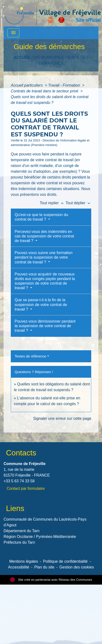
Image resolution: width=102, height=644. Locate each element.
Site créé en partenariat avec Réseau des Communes (51, 580)
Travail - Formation (65, 85)
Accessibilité (19, 567)
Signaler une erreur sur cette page (62, 418)
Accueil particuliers (27, 85)
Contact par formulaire (26, 488)
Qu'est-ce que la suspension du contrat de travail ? (41, 217)
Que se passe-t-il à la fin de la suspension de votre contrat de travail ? (41, 304)
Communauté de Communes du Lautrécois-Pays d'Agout (45, 522)
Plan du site (44, 567)
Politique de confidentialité (65, 561)
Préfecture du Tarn (19, 542)
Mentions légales (24, 561)
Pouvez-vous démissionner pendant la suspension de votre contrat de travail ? (45, 326)
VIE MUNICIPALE (49, 57)
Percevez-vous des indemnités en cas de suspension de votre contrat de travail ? (44, 236)
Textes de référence (30, 356)
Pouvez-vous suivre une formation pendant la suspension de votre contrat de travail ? (44, 257)
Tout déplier (78, 203)
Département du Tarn (22, 531)
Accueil (22, 57)
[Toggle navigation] (13, 33)
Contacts (21, 453)
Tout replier (53, 203)
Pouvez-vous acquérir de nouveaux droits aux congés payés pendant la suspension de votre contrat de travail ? (45, 281)
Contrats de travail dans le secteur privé (45, 91)
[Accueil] (53, 13)
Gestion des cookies (77, 567)
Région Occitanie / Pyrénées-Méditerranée (40, 537)
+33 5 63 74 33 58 (19, 481)
